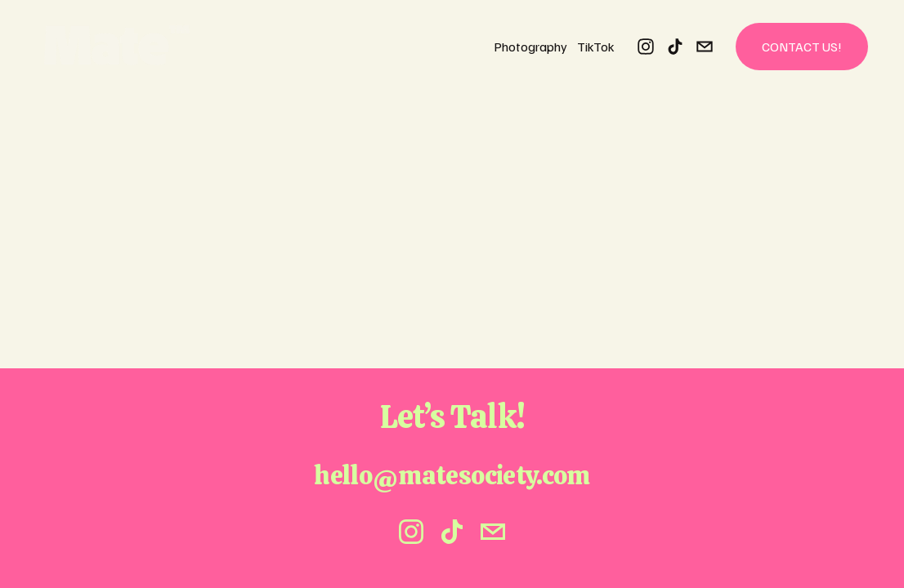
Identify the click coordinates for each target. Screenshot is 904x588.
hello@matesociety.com (452, 475)
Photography (530, 47)
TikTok (596, 47)
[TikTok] (675, 47)
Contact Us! (802, 47)
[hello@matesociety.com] (705, 47)
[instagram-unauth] (646, 47)
